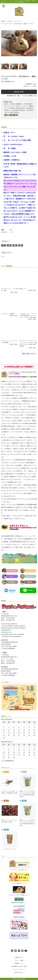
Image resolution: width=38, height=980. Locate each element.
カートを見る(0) (24, 96)
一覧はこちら (29, 354)
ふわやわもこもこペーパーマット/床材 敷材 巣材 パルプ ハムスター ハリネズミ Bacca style (28, 316)
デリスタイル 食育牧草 (8, 314)
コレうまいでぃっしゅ (10, 849)
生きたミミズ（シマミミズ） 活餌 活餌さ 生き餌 (10, 821)
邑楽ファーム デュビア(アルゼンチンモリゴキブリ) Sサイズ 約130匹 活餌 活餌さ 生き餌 (27, 823)
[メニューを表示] (4, 6)
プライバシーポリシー (19, 969)
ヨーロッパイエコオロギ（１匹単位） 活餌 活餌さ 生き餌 (10, 792)
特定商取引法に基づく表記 (19, 966)
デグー (16, 21)
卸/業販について (19, 963)
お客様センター (19, 957)
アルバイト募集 (19, 960)
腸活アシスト (23, 289)
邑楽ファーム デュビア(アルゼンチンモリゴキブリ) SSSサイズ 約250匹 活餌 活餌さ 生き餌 (27, 794)
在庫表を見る (13, 96)
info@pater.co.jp (6, 632)
